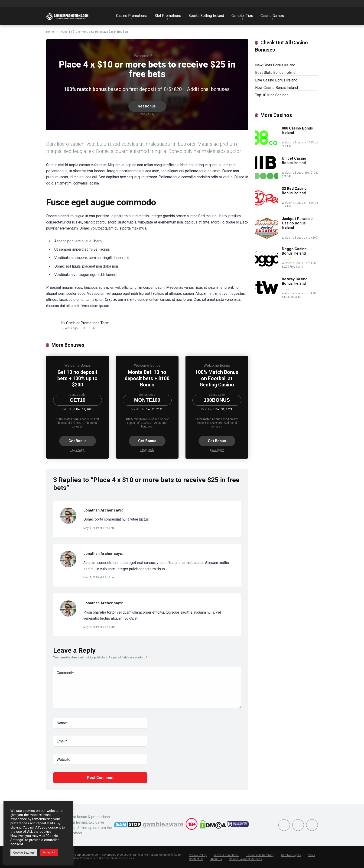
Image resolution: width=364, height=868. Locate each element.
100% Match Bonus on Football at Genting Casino (217, 378)
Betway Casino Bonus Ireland (295, 281)
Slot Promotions (168, 16)
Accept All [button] (49, 853)
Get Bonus (147, 106)
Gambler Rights (291, 855)
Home (50, 32)
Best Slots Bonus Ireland (275, 73)
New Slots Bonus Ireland (275, 65)
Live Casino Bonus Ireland (276, 80)
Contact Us (196, 859)
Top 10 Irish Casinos (272, 95)
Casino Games (272, 16)
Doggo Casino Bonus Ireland (294, 251)
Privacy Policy (198, 855)
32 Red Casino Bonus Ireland (294, 191)
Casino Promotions (132, 16)
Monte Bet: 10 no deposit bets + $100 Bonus (147, 378)
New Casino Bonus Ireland (276, 88)
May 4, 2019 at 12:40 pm (99, 528)
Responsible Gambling (260, 855)
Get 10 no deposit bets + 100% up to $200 (77, 378)
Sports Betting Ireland (206, 16)
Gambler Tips (242, 16)
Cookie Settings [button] (24, 853)
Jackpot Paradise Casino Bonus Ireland (297, 223)
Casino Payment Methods (245, 859)
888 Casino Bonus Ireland (297, 130)
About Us (216, 859)
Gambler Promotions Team (88, 323)
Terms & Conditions (226, 855)
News (311, 855)
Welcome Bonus (147, 56)
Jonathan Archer (98, 510)
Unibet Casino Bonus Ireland (294, 161)
